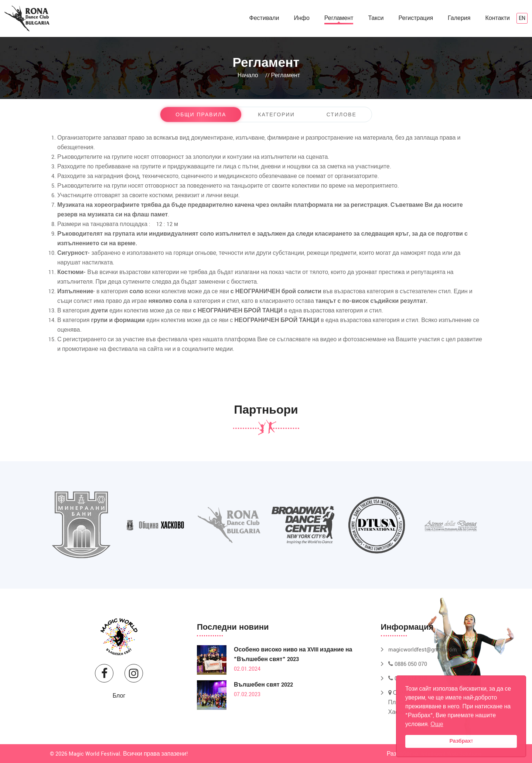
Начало (248, 76)
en (522, 18)
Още (437, 724)
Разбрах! (461, 741)
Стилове (342, 115)
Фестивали (264, 18)
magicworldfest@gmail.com (423, 650)
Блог (119, 696)
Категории (276, 115)
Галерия (459, 18)
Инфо (301, 18)
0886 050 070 (408, 664)
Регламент (339, 18)
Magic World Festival (94, 754)
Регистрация (416, 18)
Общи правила (201, 115)
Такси (376, 18)
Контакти (497, 18)
